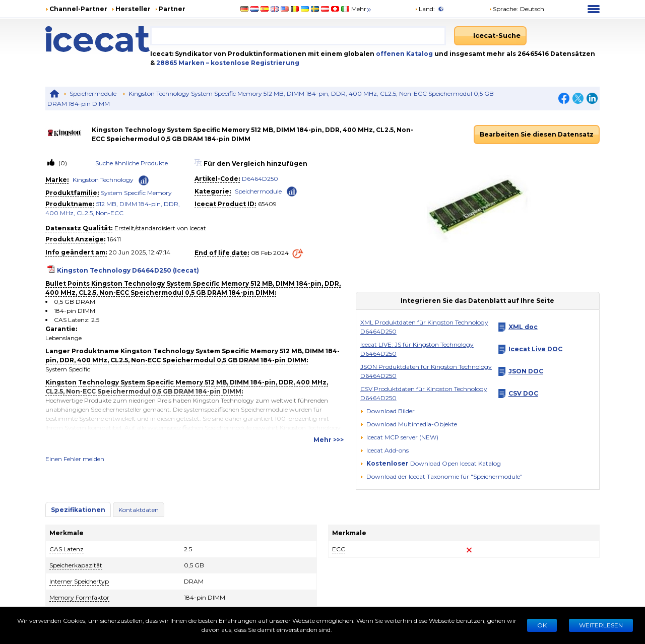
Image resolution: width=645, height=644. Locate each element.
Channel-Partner (78, 9)
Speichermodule (93, 93)
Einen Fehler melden (75, 459)
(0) (62, 163)
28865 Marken (181, 63)
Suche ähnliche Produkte (132, 163)
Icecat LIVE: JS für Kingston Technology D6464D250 (417, 349)
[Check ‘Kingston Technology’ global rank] (144, 180)
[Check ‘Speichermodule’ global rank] (292, 191)
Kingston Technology (103, 180)
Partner (172, 9)
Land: (425, 9)
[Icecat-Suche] (490, 36)
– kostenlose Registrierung (253, 63)
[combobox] (298, 36)
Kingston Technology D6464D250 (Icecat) (128, 270)
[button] (409, 424)
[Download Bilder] (388, 411)
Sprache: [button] (503, 9)
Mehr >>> (329, 440)
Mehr (362, 9)
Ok (542, 625)
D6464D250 (260, 179)
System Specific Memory (136, 193)
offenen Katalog (404, 54)
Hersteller (133, 9)
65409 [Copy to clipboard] (267, 204)
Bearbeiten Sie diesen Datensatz (537, 134)
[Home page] (98, 39)
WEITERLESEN (601, 625)
